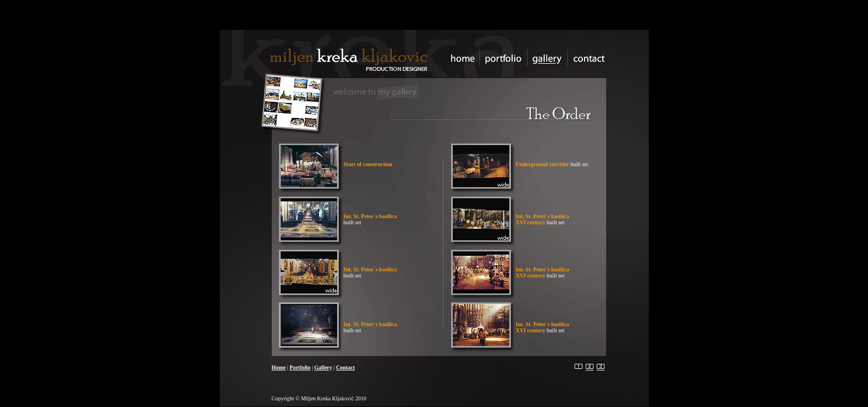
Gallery (323, 367)
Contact (345, 367)
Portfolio (300, 367)
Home (279, 367)
